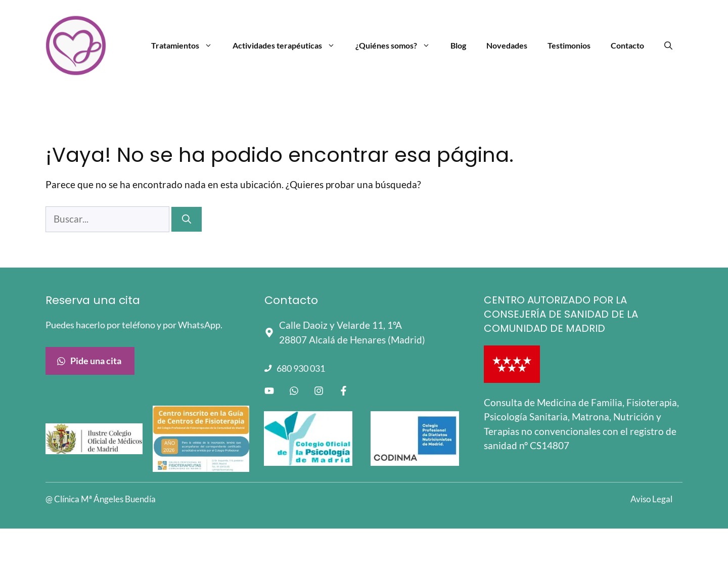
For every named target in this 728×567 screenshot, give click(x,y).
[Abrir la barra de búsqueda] (668, 46)
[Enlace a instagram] (319, 390)
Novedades (507, 45)
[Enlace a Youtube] (269, 390)
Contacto (627, 45)
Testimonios (569, 45)
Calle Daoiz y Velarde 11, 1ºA (340, 325)
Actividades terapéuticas (289, 46)
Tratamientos (187, 46)
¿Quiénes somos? (398, 46)
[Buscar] (187, 219)
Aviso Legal (651, 499)
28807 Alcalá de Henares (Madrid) (352, 340)
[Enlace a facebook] (344, 390)
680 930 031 (301, 368)
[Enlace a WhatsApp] (294, 390)
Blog (458, 45)
